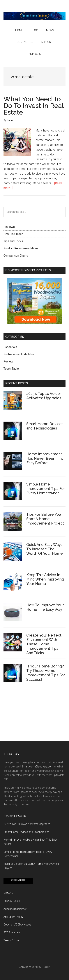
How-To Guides (13, 234)
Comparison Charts (16, 256)
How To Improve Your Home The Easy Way (45, 607)
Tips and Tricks (13, 241)
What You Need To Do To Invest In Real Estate (34, 106)
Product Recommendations (21, 248)
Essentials (10, 347)
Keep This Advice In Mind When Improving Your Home (45, 579)
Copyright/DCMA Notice (17, 925)
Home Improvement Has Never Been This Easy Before (45, 458)
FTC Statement (12, 932)
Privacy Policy (12, 901)
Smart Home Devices (35, 16)
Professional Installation (19, 354)
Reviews (9, 227)
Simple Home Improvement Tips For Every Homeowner (46, 489)
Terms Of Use (11, 940)
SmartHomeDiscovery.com (37, 767)
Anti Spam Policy (13, 917)
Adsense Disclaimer (15, 909)
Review (8, 361)
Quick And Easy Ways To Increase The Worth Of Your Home (45, 549)
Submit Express (18, 880)
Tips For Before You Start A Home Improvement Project (45, 519)
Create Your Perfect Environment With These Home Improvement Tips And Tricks (44, 644)
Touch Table (11, 369)
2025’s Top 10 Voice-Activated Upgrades (44, 396)
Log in (47, 967)
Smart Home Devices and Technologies (45, 426)
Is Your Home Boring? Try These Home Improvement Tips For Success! (46, 673)
